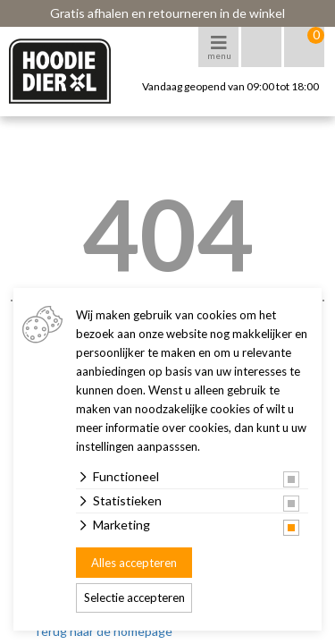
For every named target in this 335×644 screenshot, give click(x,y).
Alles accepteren (134, 563)
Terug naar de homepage (103, 631)
